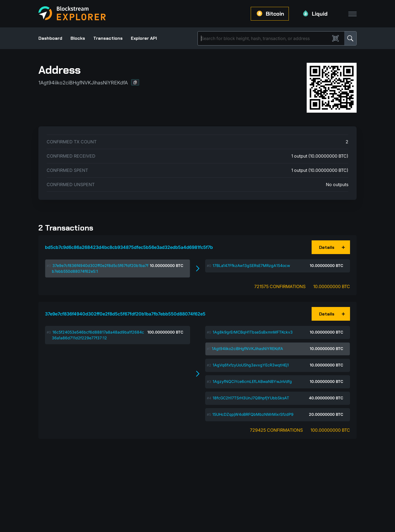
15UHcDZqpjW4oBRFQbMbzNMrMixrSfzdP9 (253, 414)
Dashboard (50, 38)
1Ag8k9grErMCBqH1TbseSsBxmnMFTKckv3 (253, 332)
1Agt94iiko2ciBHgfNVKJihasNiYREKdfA (247, 348)
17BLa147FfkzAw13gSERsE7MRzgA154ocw (251, 265)
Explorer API (144, 38)
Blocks (78, 38)
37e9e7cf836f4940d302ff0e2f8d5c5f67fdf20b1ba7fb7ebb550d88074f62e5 (125, 314)
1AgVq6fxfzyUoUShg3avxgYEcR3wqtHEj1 (251, 365)
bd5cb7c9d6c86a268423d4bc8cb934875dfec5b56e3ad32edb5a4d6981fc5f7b (129, 247)
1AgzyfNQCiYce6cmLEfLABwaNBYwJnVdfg (252, 381)
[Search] (265, 38)
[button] (135, 82)
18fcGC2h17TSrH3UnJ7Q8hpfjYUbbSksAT (251, 398)
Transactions (108, 38)
